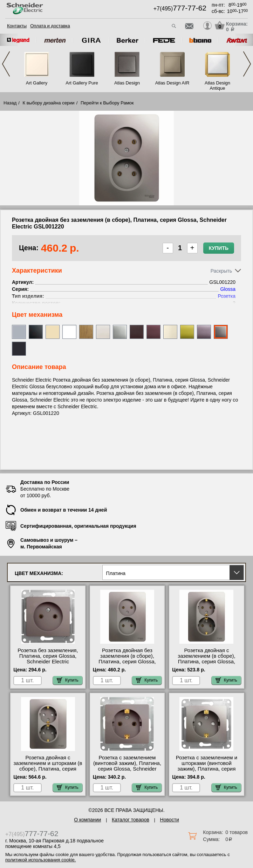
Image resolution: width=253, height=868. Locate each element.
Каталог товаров (131, 820)
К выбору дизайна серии (49, 103)
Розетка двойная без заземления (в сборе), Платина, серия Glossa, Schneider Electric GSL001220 (127, 662)
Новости (170, 820)
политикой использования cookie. (40, 860)
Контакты (17, 26)
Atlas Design (127, 83)
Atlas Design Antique (217, 86)
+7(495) (180, 9)
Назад (10, 103)
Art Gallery (37, 83)
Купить (219, 248)
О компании (87, 820)
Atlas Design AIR (172, 83)
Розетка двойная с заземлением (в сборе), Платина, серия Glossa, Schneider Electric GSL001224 (206, 662)
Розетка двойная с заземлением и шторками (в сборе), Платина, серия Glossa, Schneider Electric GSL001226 (48, 769)
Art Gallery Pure (82, 83)
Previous (6, 64)
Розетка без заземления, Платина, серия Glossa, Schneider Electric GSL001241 (48, 659)
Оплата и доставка (50, 26)
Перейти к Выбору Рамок (107, 103)
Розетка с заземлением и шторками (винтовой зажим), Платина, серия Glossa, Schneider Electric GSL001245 (207, 769)
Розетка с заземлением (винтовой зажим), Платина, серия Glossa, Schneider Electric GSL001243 (127, 766)
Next (247, 64)
